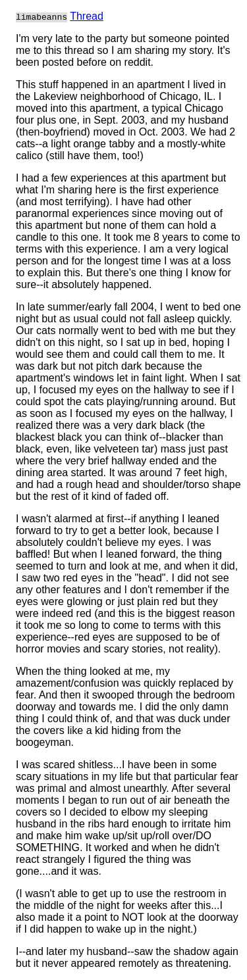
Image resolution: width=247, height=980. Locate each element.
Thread (87, 16)
